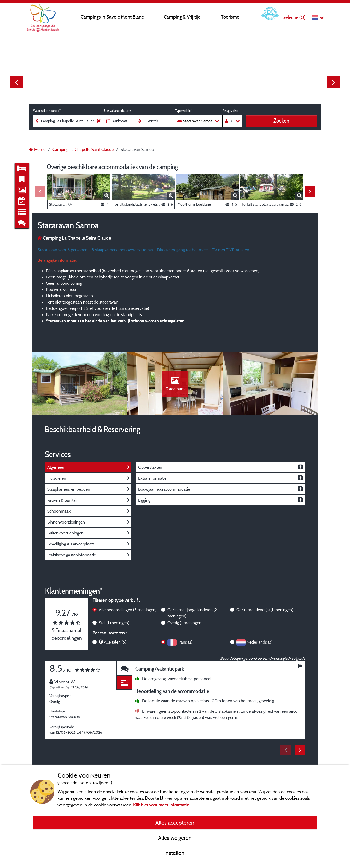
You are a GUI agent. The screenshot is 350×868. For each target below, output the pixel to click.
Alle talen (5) (115, 642)
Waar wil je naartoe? (47, 111)
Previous (17, 82)
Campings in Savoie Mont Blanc (112, 17)
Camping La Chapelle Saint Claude (74, 238)
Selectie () (294, 17)
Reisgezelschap (232, 111)
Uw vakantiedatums (118, 111)
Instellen (175, 853)
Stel (114, 623)
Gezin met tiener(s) (265, 610)
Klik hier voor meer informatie (161, 805)
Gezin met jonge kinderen (192, 613)
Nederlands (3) (259, 642)
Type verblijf (183, 111)
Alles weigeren (175, 838)
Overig (185, 623)
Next (333, 82)
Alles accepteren (175, 823)
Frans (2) (185, 642)
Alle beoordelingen (128, 610)
